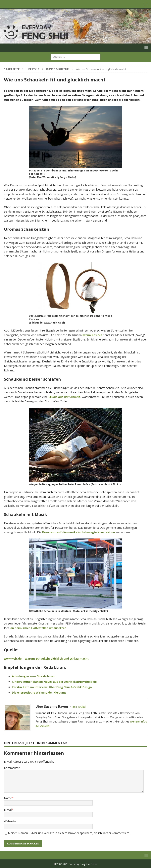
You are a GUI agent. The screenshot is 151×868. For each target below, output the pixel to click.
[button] (146, 4)
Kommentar (12, 768)
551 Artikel (79, 707)
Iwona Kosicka (92, 335)
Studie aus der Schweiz (64, 397)
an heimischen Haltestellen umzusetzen (38, 628)
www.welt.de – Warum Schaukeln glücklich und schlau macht (46, 659)
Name (8, 798)
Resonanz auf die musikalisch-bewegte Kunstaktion (79, 532)
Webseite (10, 821)
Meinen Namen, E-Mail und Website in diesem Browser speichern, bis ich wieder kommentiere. (69, 833)
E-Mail (8, 810)
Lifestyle (33, 69)
